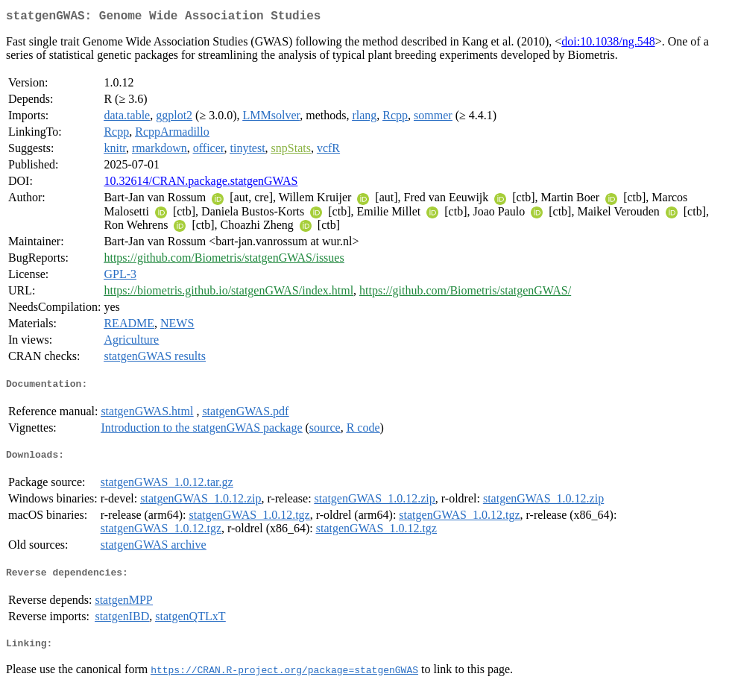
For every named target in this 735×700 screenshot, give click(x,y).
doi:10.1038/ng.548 (608, 44)
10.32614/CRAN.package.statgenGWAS (201, 184)
